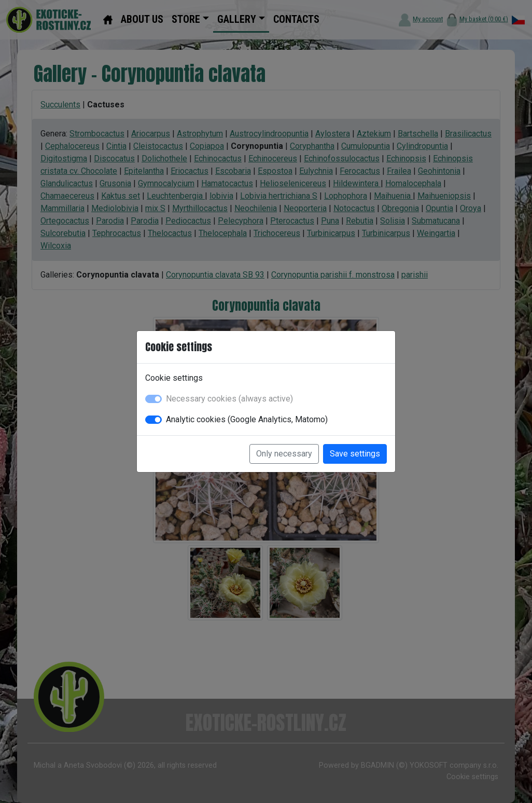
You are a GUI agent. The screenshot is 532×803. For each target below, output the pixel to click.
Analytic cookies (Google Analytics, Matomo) (247, 419)
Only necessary (284, 454)
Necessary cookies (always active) (229, 399)
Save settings (355, 454)
